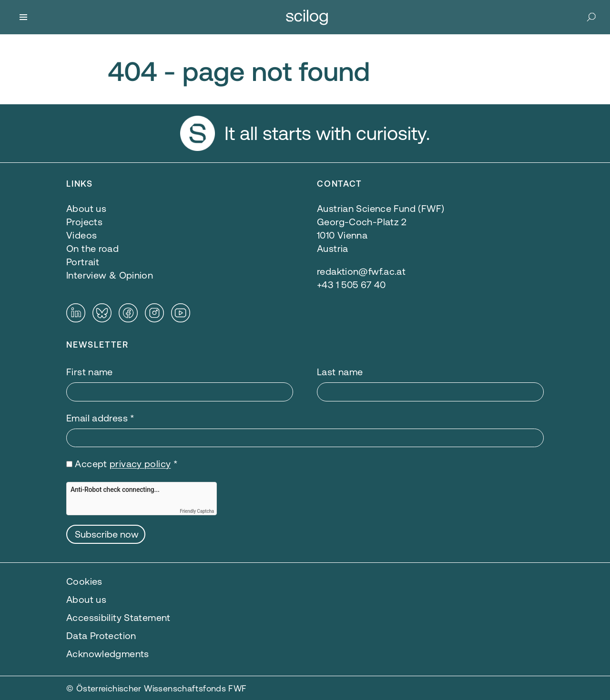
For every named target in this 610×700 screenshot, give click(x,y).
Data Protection (101, 635)
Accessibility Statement (118, 617)
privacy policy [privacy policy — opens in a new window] (140, 464)
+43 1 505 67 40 (351, 285)
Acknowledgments (108, 654)
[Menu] (23, 17)
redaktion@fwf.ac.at (361, 271)
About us (86, 599)
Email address (101, 418)
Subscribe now (107, 534)
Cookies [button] (84, 581)
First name (90, 372)
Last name (340, 372)
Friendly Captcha (197, 511)
